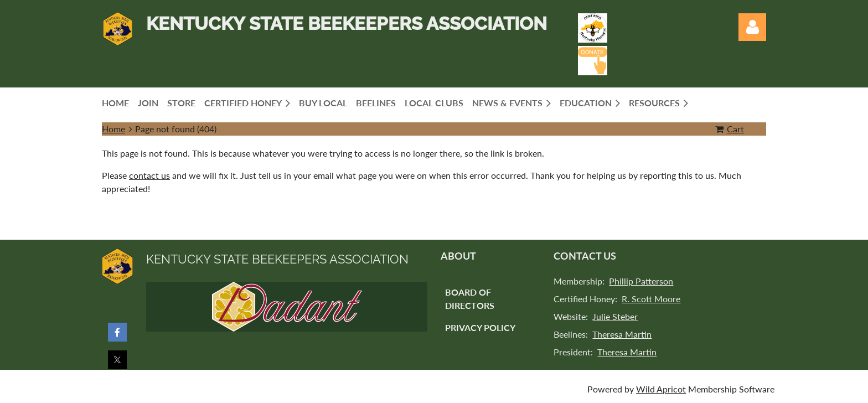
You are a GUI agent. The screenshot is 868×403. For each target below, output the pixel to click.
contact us (149, 175)
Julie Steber (615, 316)
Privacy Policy (480, 327)
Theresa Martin (622, 334)
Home (113, 129)
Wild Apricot (661, 389)
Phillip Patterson (641, 281)
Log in (752, 27)
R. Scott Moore (651, 299)
